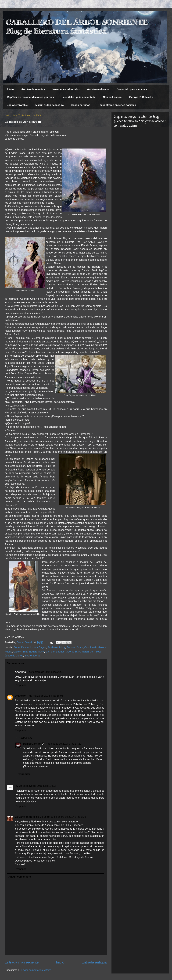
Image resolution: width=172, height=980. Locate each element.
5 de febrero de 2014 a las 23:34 (45, 672)
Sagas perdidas (81, 105)
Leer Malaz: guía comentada (78, 97)
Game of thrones (55, 652)
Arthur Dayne (21, 647)
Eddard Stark (37, 652)
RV (17, 786)
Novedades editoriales (66, 89)
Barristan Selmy (56, 647)
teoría (36, 656)
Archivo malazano (98, 89)
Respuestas (26, 738)
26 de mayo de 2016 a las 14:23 (38, 786)
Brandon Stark (75, 647)
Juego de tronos (14, 656)
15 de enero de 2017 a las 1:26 (68, 817)
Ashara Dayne (38, 647)
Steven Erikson (112, 97)
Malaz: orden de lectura (50, 105)
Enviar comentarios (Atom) (36, 970)
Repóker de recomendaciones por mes (30, 97)
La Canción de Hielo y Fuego (32, 817)
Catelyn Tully (21, 652)
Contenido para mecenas (132, 89)
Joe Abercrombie (17, 105)
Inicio (10, 89)
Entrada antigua (94, 962)
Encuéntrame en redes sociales (117, 105)
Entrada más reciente (22, 962)
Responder (21, 685)
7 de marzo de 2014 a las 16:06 (45, 696)
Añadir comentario (20, 877)
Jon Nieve (96, 652)
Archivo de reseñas (33, 89)
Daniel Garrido (32, 744)
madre (28, 656)
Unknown (21, 696)
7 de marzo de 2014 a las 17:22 (63, 744)
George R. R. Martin (141, 97)
